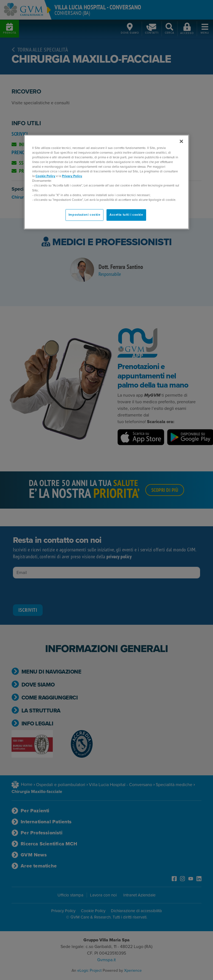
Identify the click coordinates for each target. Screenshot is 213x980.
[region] (106, 182)
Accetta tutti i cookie (126, 215)
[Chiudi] (181, 141)
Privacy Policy (72, 176)
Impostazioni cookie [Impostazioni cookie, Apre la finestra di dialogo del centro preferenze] (84, 215)
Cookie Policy (45, 176)
